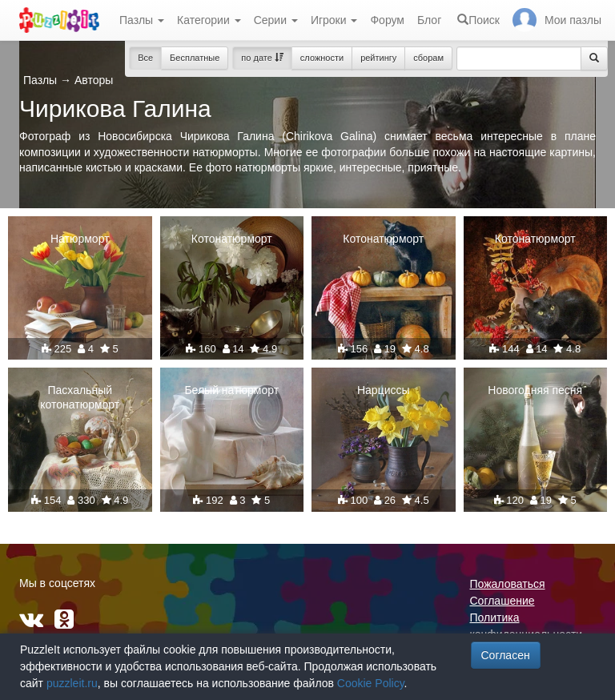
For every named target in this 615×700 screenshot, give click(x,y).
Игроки (334, 20)
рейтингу (378, 58)
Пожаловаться (508, 584)
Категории (209, 20)
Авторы (94, 80)
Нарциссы (384, 390)
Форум (387, 20)
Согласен (506, 655)
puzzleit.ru (72, 683)
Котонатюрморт (232, 239)
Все (145, 58)
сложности (322, 58)
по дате (262, 58)
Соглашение (502, 601)
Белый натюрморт (231, 390)
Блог (429, 20)
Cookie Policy (371, 683)
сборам (428, 58)
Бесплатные (195, 58)
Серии (276, 20)
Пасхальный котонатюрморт (80, 397)
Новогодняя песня (535, 390)
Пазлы (142, 20)
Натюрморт (80, 239)
